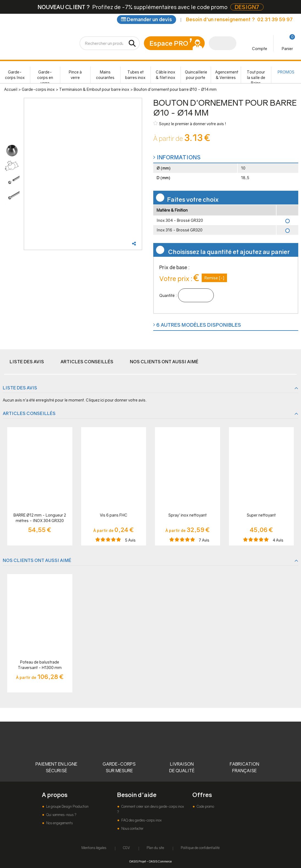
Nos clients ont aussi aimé (164, 362)
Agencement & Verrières (227, 75)
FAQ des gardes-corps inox (141, 820)
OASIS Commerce (160, 861)
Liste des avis (27, 362)
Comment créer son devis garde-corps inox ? (150, 809)
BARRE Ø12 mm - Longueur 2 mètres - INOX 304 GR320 (40, 518)
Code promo (205, 806)
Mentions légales (94, 848)
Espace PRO (169, 43)
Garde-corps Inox (15, 75)
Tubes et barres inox (135, 75)
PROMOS (286, 72)
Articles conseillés (87, 362)
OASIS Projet (138, 861)
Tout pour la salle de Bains (256, 76)
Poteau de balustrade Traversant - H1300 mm (40, 665)
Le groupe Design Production (67, 806)
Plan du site (155, 848)
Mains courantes (105, 75)
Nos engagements (59, 823)
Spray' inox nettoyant (188, 515)
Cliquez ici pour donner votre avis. (116, 400)
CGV (126, 848)
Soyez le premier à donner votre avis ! (190, 123)
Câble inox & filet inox (165, 75)
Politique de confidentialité (200, 848)
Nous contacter (132, 829)
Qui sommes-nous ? (61, 815)
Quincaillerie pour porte (196, 75)
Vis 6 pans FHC (114, 515)
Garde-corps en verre (45, 76)
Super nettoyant (261, 515)
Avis (130, 540)
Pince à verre (75, 75)
